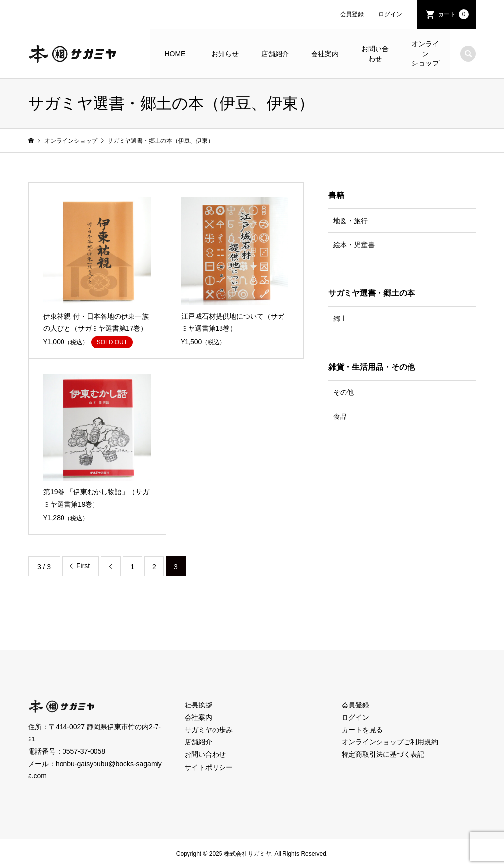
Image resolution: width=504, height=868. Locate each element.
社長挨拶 (198, 705)
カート (453, 14)
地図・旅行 (350, 221)
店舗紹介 (275, 54)
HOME (175, 54)
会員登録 (352, 14)
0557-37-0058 (84, 751)
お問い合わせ (375, 54)
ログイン (390, 14)
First (83, 566)
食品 (340, 417)
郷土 (340, 319)
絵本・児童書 (354, 245)
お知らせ (225, 54)
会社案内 (325, 54)
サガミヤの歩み (209, 730)
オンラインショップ (425, 53)
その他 (344, 392)
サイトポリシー (209, 767)
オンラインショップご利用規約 (390, 742)
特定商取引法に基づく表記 (383, 754)
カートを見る (362, 730)
